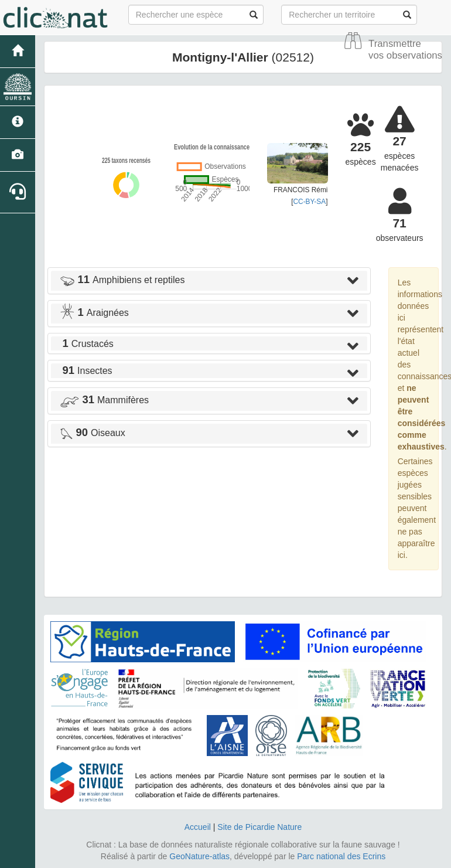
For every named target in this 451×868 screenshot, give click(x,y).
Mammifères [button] (104, 400)
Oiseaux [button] (93, 433)
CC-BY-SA (309, 202)
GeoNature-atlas (199, 856)
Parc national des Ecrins (341, 856)
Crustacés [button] (87, 344)
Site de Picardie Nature (259, 827)
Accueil (198, 827)
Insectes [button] (86, 371)
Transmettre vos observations (405, 50)
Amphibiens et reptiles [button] (122, 280)
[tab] (209, 281)
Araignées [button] (94, 313)
